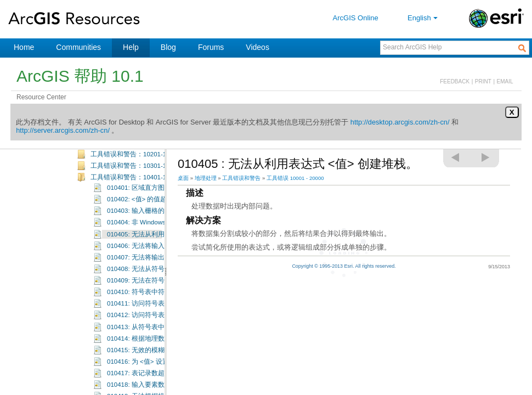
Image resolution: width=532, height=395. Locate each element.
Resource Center (41, 97)
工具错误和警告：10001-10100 (135, 151)
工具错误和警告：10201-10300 (135, 174)
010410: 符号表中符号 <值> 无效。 (158, 312)
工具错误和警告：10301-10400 (135, 186)
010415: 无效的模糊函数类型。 (152, 370)
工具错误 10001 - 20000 (295, 178)
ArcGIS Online (356, 18)
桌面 (183, 178)
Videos (257, 47)
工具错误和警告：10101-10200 (135, 163)
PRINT (483, 81)
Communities (78, 47)
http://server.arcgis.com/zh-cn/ (63, 130)
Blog (168, 47)
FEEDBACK (455, 81)
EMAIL (505, 81)
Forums (211, 47)
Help (131, 47)
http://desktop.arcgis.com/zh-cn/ (400, 122)
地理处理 (206, 178)
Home (24, 47)
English (424, 18)
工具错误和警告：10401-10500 (135, 198)
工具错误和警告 (241, 178)
